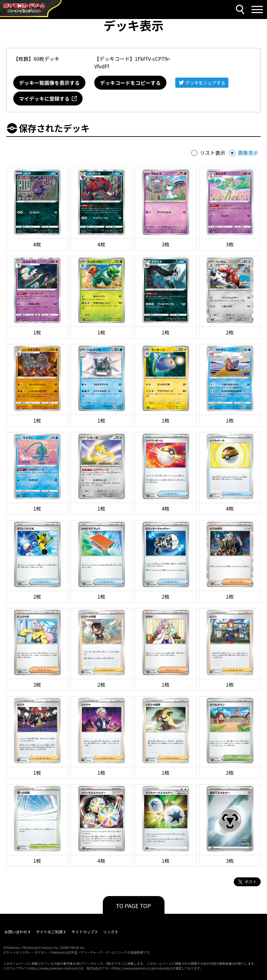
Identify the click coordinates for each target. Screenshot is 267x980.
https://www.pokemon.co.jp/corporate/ (142, 968)
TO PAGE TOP (134, 906)
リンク (109, 932)
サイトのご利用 (49, 932)
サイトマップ (83, 932)
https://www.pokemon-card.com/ (54, 968)
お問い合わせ (16, 932)
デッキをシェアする (205, 83)
